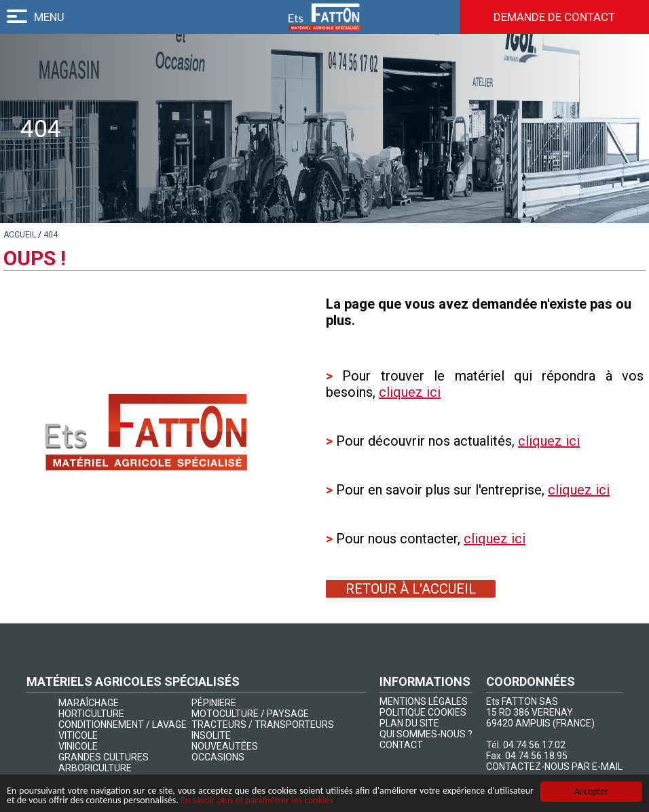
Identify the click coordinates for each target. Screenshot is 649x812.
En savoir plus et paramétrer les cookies (257, 801)
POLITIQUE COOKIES (423, 712)
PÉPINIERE (214, 703)
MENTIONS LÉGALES (424, 701)
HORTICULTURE (91, 714)
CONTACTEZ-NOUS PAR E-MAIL (554, 767)
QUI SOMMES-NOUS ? (426, 734)
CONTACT (401, 745)
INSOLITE (211, 735)
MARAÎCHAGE (89, 703)
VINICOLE (78, 746)
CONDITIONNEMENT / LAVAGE (123, 724)
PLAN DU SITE (409, 723)
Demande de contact (554, 17)
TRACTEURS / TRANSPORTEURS (263, 724)
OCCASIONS (218, 757)
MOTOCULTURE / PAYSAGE (250, 714)
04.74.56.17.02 (534, 745)
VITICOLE (78, 735)
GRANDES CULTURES (104, 757)
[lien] (20, 235)
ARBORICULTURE (95, 768)
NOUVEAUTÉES (225, 746)
